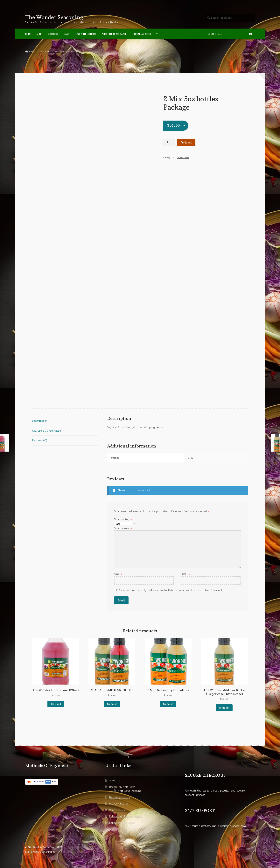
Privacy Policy (119, 804)
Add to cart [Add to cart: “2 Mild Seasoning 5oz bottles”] (168, 704)
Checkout (53, 34)
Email (186, 574)
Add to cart (186, 142)
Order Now (43, 52)
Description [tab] (40, 421)
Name (118, 574)
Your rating (123, 519)
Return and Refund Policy (126, 816)
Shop (39, 34)
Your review (123, 528)
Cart (67, 34)
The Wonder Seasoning (54, 17)
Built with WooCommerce (40, 852)
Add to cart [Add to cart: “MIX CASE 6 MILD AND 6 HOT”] (112, 704)
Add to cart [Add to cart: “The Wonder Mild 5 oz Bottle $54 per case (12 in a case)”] (224, 708)
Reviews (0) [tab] (40, 440)
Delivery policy (120, 797)
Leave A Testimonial (85, 34)
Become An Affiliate (143, 34)
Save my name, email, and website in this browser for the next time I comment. (172, 590)
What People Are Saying (114, 34)
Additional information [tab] (47, 431)
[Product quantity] (169, 142)
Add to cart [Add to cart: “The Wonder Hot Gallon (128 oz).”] (56, 704)
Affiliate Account (130, 791)
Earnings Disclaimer (122, 823)
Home (28, 34)
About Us (115, 781)
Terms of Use (118, 810)
